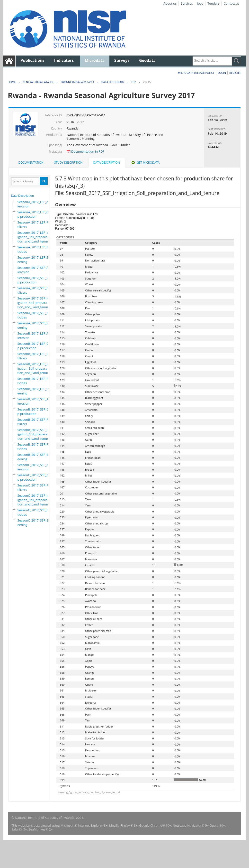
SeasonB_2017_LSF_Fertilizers (34, 356)
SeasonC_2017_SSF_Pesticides (35, 512)
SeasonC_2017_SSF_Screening (34, 523)
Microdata (95, 60)
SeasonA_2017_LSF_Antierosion (35, 204)
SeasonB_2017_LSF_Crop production (35, 346)
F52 (133, 82)
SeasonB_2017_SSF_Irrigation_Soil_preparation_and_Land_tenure (34, 434)
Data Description (23, 196)
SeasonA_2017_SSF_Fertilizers (34, 290)
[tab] (31, 163)
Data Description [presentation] (107, 163)
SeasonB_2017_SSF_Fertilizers (34, 422)
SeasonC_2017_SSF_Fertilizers (34, 487)
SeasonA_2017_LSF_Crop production (35, 214)
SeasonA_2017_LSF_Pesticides (35, 249)
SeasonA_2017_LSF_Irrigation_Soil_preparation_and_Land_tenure (34, 237)
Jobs (200, 3)
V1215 (147, 82)
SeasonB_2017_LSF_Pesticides (35, 381)
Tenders (213, 3)
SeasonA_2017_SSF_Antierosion (35, 270)
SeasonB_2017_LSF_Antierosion (35, 336)
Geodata (147, 60)
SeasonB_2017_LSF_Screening (34, 391)
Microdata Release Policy (196, 73)
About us (170, 3)
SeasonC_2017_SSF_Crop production (35, 477)
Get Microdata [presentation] (145, 163)
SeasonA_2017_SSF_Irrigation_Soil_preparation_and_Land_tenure (34, 303)
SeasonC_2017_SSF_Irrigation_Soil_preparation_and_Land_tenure (34, 500)
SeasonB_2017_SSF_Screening (34, 457)
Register (235, 73)
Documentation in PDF (86, 151)
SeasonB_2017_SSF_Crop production (35, 411)
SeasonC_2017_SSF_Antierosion (35, 467)
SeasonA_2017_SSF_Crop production (35, 280)
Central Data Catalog (39, 82)
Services (187, 3)
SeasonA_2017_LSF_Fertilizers (34, 224)
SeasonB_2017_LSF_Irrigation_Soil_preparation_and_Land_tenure (34, 368)
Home (12, 82)
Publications (32, 60)
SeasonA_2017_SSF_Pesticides (35, 315)
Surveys (122, 60)
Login (222, 73)
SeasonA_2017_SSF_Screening (34, 325)
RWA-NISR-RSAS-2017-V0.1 (78, 82)
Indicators (64, 60)
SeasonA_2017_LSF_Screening (34, 260)
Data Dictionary (113, 82)
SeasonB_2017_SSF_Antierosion (35, 401)
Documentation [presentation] (31, 163)
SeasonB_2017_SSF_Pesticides (35, 447)
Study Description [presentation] (68, 163)
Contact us (231, 3)
